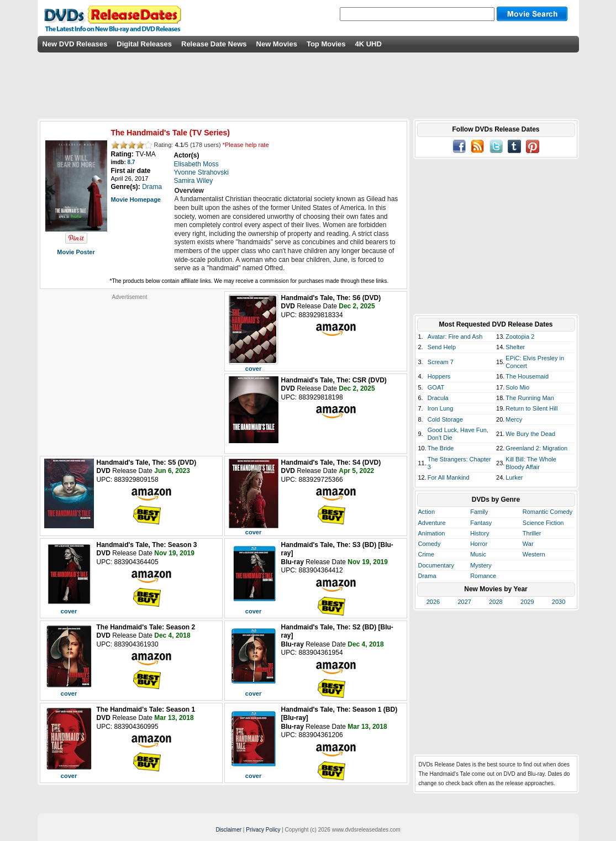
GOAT (436, 387)
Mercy (514, 419)
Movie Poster (76, 252)
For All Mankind (449, 477)
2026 (433, 602)
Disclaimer (228, 830)
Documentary (436, 565)
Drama (427, 576)
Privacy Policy (263, 830)
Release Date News (214, 44)
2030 (559, 602)
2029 (527, 602)
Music (478, 554)
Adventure (432, 523)
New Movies (277, 44)
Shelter (515, 347)
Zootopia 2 (520, 337)
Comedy (430, 544)
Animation (432, 533)
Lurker (514, 477)
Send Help (442, 347)
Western (534, 554)
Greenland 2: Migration (536, 448)
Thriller (532, 533)
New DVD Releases (75, 44)
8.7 (131, 162)
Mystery (481, 565)
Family (479, 512)
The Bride (441, 448)
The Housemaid (527, 376)
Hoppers (439, 376)
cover (253, 369)
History (480, 533)
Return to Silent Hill (531, 408)
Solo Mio (517, 387)
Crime (426, 554)
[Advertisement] (130, 370)
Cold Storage (445, 419)
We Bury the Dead (530, 434)
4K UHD (368, 44)
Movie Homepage (136, 199)
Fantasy (481, 523)
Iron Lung (440, 408)
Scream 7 (441, 362)
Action (427, 512)
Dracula (438, 398)
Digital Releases (144, 44)
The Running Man (530, 398)
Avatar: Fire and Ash (455, 337)
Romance (483, 576)
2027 (464, 602)
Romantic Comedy (547, 512)
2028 (496, 602)
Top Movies (326, 44)
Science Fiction (543, 523)
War (528, 544)
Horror (479, 544)
